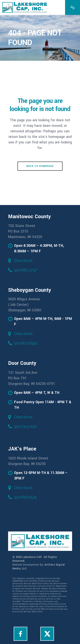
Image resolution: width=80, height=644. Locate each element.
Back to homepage (40, 166)
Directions (23, 261)
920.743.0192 (25, 426)
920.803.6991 (26, 343)
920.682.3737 (26, 270)
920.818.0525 (25, 497)
